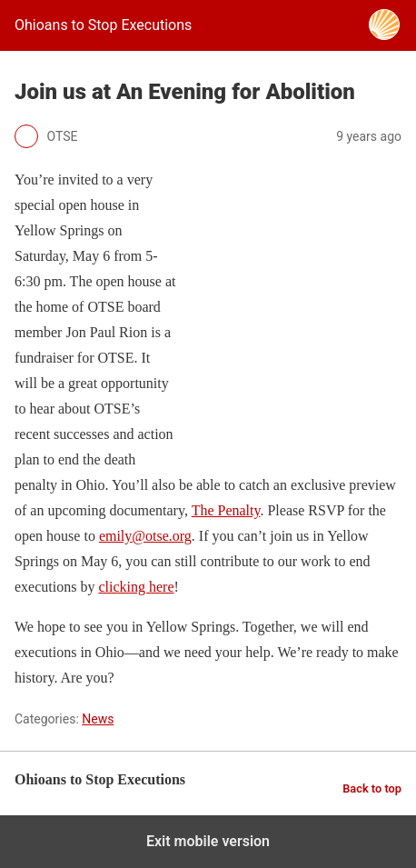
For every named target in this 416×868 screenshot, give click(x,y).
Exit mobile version (208, 841)
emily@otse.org (145, 536)
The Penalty (226, 510)
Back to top (372, 788)
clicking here (136, 587)
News (98, 719)
